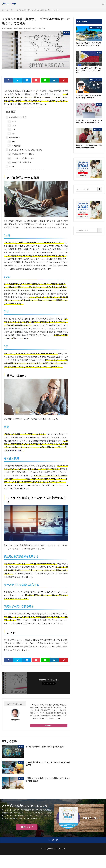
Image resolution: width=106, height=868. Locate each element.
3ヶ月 (12, 125)
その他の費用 (15, 146)
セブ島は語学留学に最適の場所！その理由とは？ (45, 747)
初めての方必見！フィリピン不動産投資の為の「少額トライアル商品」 (88, 44)
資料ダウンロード (27, 827)
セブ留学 (28, 29)
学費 (11, 142)
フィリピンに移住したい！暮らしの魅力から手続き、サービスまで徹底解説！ (88, 70)
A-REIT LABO (60, 849)
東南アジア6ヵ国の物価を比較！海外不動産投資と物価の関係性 (89, 146)
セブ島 (23, 29)
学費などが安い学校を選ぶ (19, 162)
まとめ (10, 166)
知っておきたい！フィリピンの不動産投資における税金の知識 (88, 96)
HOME (6, 10)
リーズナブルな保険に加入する (21, 158)
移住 (100, 52)
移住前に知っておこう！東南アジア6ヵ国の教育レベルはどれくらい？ (89, 121)
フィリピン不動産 (97, 27)
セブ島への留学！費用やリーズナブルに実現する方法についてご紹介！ (38, 10)
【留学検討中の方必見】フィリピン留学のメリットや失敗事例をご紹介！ (48, 779)
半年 (11, 129)
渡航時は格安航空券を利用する (21, 154)
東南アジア (42, 29)
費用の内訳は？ (13, 138)
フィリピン (35, 29)
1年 (11, 134)
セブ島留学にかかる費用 (16, 117)
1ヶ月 (12, 121)
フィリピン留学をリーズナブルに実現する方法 (24, 150)
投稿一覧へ (48, 726)
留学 (12, 10)
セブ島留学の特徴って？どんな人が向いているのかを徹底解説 (48, 764)
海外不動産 (98, 130)
